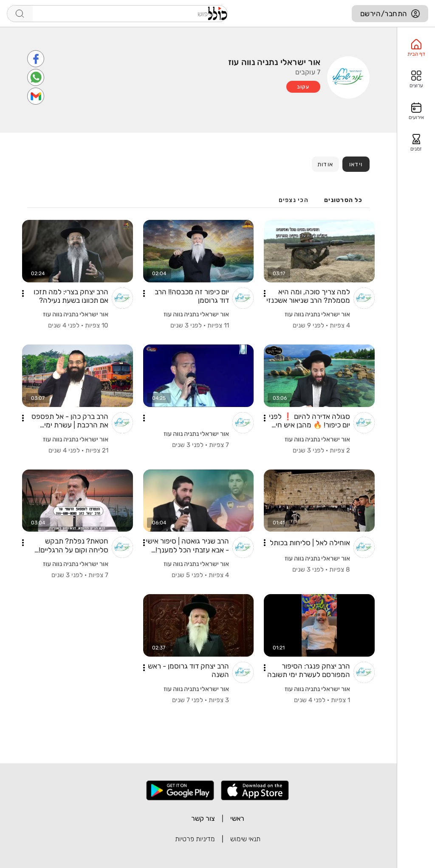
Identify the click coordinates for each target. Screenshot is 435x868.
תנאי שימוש (245, 839)
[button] (265, 293)
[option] (416, 48)
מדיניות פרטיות (195, 839)
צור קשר (203, 818)
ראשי (237, 818)
